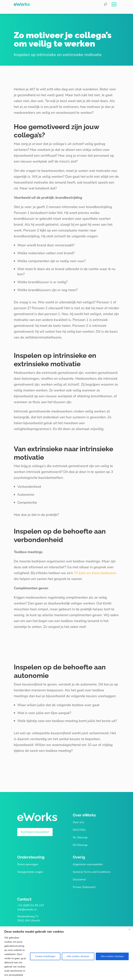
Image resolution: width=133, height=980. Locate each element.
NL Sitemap (80, 837)
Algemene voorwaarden (88, 864)
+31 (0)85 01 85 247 (31, 905)
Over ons (78, 822)
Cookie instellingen (45, 956)
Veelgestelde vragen (30, 872)
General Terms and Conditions (92, 872)
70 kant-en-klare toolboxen (95, 573)
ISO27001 (79, 830)
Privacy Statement (84, 887)
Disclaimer (79, 880)
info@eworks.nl (27, 910)
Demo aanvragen (28, 864)
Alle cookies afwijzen (78, 956)
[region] (66, 953)
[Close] (129, 929)
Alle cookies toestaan (112, 956)
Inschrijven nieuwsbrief (35, 832)
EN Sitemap (80, 845)
